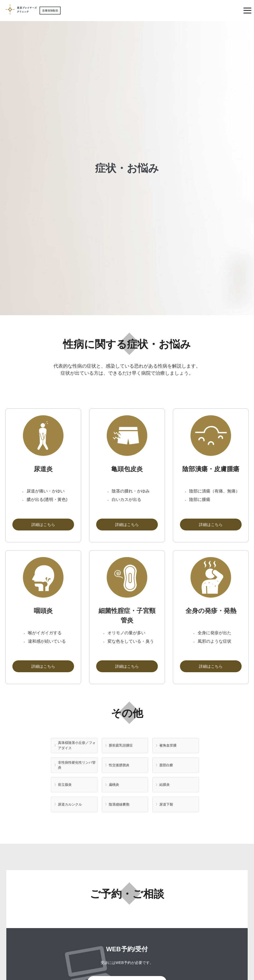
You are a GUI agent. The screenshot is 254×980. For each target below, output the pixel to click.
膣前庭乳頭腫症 (121, 745)
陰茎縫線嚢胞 (119, 804)
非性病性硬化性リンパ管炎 (77, 765)
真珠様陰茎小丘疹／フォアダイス (77, 745)
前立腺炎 (65, 785)
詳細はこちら (43, 525)
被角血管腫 (168, 745)
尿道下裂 (166, 804)
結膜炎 (165, 785)
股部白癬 (166, 765)
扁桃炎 (114, 785)
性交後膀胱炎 (119, 765)
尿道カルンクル (70, 804)
